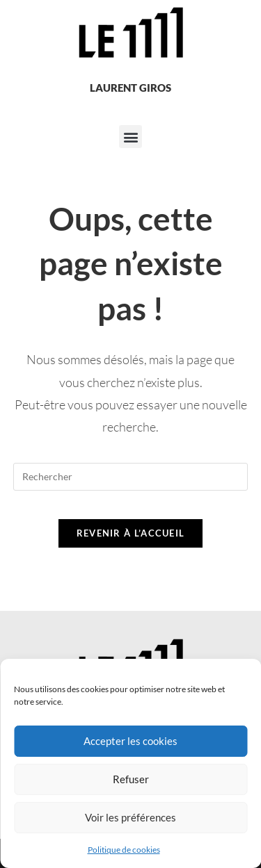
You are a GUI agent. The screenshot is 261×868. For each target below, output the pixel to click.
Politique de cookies (124, 850)
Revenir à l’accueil (131, 533)
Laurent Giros (130, 88)
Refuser (131, 779)
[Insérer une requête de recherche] (131, 477)
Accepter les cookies (130, 741)
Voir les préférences (130, 817)
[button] (130, 137)
